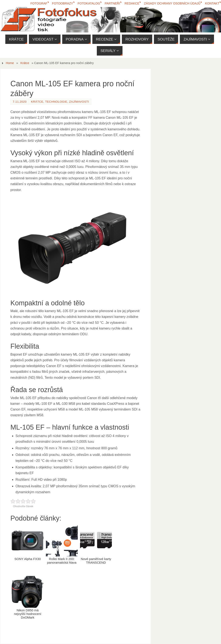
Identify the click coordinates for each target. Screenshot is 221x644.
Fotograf (39, 3)
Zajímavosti (79, 102)
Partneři (112, 3)
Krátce (25, 63)
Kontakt (212, 3)
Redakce (132, 3)
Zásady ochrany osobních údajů (172, 3)
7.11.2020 (20, 102)
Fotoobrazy (63, 3)
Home (10, 63)
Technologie (56, 102)
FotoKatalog (89, 3)
